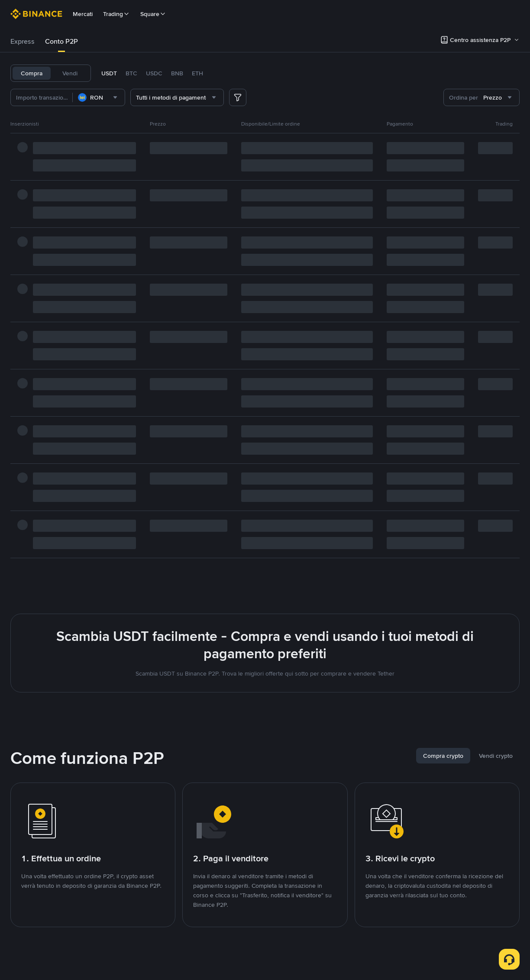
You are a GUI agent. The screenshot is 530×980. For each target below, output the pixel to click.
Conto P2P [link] (61, 41)
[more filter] (238, 97)
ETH (197, 73)
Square (153, 14)
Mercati (83, 14)
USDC (154, 73)
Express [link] (23, 41)
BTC (131, 73)
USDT (109, 73)
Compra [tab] (32, 73)
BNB (177, 73)
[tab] (23, 42)
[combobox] (99, 97)
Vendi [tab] (70, 73)
